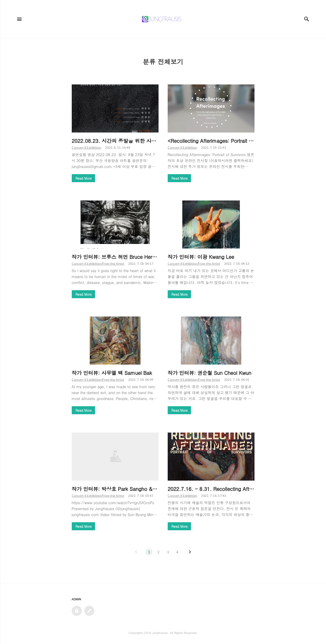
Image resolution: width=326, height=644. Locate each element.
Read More (84, 178)
